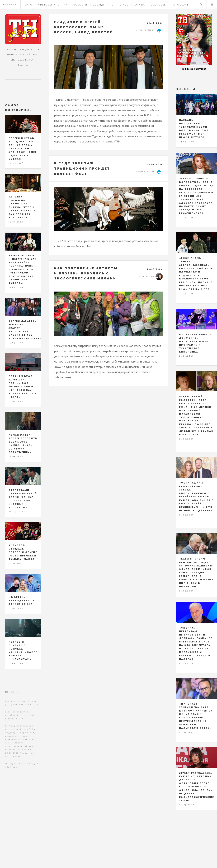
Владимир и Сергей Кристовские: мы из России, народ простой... (86, 27)
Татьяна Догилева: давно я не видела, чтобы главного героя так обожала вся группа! (22, 207)
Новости (80, 5)
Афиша (140, 5)
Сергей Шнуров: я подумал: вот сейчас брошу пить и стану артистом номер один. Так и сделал (23, 149)
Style (124, 5)
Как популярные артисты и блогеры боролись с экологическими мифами (86, 273)
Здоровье (159, 5)
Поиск (201, 5)
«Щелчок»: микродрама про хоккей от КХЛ (23, 601)
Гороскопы (181, 5)
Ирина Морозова (145, 30)
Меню (212, 5)
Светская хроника (53, 5)
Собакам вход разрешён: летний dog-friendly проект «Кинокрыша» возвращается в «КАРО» (23, 387)
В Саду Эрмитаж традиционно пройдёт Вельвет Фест (82, 168)
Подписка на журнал (194, 69)
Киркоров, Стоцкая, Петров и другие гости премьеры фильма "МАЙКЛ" (23, 552)
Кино (28, 5)
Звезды (99, 5)
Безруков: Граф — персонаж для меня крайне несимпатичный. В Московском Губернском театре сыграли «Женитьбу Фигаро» (23, 269)
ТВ (112, 5)
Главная (10, 4)
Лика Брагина (147, 276)
